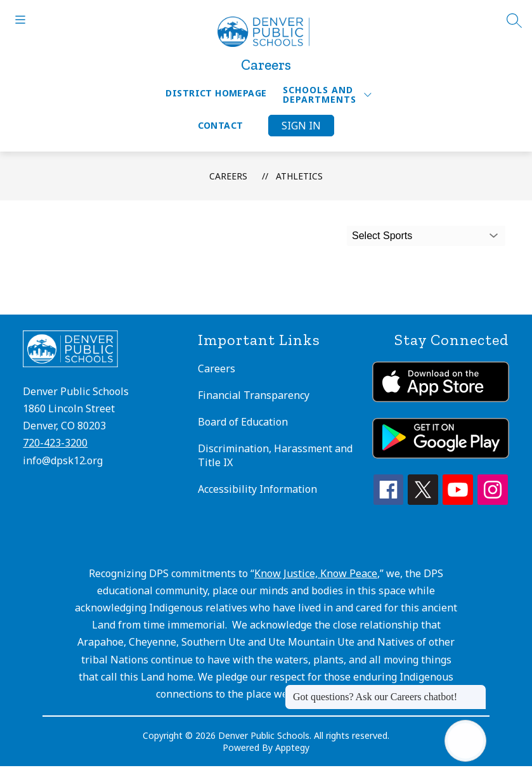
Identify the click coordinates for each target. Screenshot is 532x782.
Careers (228, 176)
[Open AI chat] (465, 741)
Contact (221, 125)
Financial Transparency (254, 395)
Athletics (299, 176)
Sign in (301, 126)
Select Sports (382, 236)
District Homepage (216, 93)
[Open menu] (20, 20)
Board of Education (243, 422)
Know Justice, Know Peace (316, 573)
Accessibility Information (257, 489)
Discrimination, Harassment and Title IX (275, 455)
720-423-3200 (55, 443)
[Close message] (476, 691)
